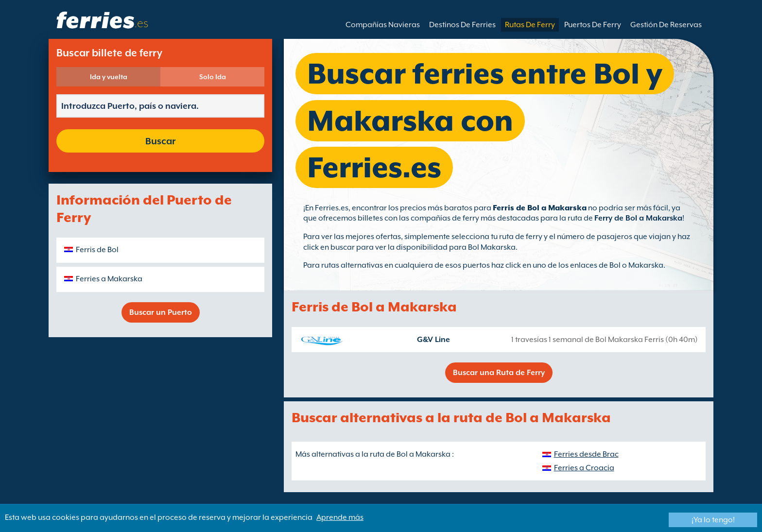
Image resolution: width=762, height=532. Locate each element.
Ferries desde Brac (586, 454)
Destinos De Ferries (462, 25)
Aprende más (340, 517)
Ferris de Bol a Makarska (540, 208)
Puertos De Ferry (593, 25)
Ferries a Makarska (109, 279)
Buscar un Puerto (161, 312)
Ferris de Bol (97, 250)
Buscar (160, 141)
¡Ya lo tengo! (713, 520)
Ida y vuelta (109, 77)
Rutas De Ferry (530, 25)
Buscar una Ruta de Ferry (499, 373)
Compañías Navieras (383, 25)
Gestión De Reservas (666, 25)
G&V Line (433, 340)
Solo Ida (213, 77)
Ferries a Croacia (584, 468)
